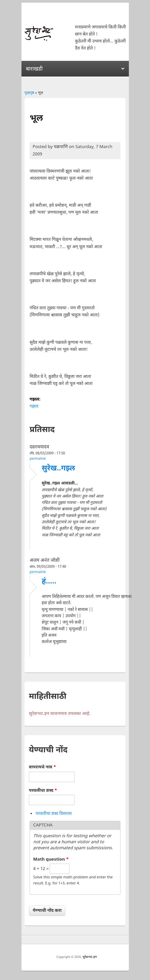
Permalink (38, 459)
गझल (34, 406)
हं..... (49, 582)
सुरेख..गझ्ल (58, 469)
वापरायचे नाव (42, 767)
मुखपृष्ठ (29, 93)
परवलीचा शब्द (43, 791)
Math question (51, 859)
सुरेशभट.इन (90, 957)
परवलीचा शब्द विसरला (54, 814)
